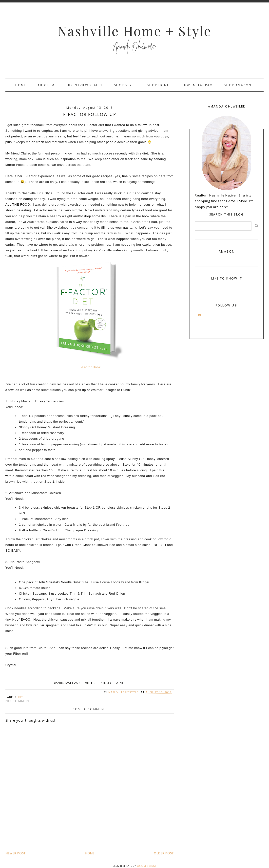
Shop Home (158, 85)
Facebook (73, 683)
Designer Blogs (146, 866)
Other (121, 683)
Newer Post (16, 853)
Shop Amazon (238, 85)
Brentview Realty (85, 85)
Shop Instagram (197, 85)
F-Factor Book (90, 367)
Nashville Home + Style (135, 31)
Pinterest (105, 683)
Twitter (89, 683)
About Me (47, 85)
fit (21, 697)
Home (21, 85)
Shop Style (125, 85)
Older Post (164, 853)
